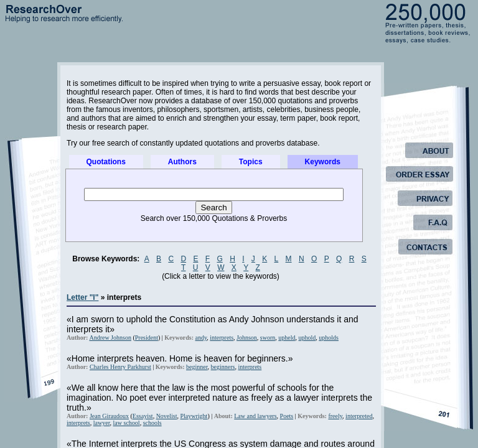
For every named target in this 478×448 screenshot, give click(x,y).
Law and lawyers (255, 416)
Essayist (143, 416)
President (147, 338)
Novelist (167, 416)
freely (335, 416)
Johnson (247, 338)
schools (152, 423)
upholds (329, 338)
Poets (287, 416)
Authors (182, 162)
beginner (197, 367)
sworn (268, 338)
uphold (307, 338)
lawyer (102, 423)
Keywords (323, 162)
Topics (251, 162)
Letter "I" (82, 297)
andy (201, 338)
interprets (222, 338)
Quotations (106, 162)
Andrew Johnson (110, 338)
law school (127, 423)
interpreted (359, 416)
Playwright (194, 416)
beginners (223, 367)
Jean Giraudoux (109, 416)
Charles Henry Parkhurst (120, 367)
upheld (287, 338)
